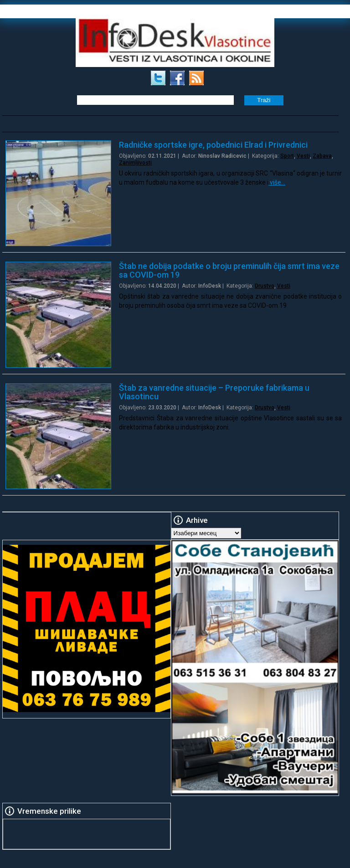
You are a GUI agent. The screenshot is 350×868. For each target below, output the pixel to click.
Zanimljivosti (135, 163)
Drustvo (265, 286)
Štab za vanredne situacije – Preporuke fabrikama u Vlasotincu (214, 392)
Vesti (303, 156)
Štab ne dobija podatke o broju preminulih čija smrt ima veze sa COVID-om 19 (229, 270)
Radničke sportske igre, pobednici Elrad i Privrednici (213, 145)
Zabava (322, 156)
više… (277, 182)
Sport (287, 156)
